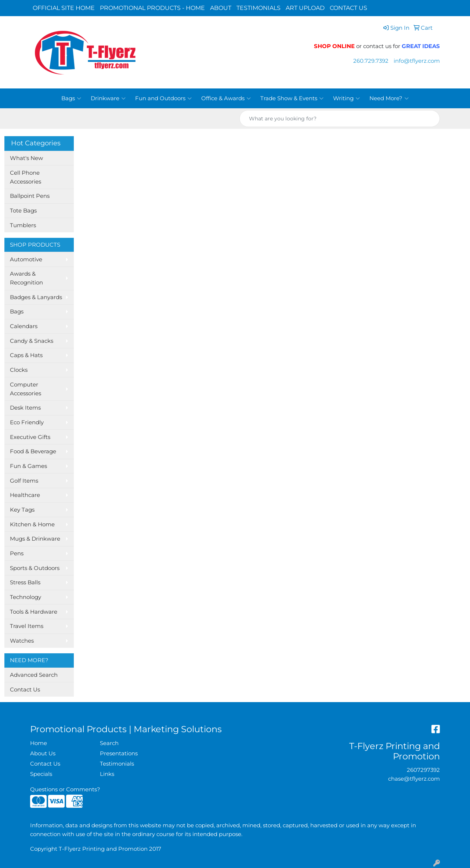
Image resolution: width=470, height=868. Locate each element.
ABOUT (221, 8)
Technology (26, 597)
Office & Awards (226, 98)
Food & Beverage (33, 451)
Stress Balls (25, 582)
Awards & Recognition (26, 278)
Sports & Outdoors (35, 568)
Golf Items (24, 481)
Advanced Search (34, 675)
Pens (17, 553)
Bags (71, 98)
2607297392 (423, 770)
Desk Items (25, 408)
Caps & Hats (26, 355)
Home (39, 743)
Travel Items (27, 626)
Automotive (26, 259)
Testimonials (117, 764)
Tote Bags (23, 211)
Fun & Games (28, 466)
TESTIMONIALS (258, 8)
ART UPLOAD (305, 8)
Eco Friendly (27, 422)
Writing (346, 98)
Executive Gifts (30, 437)
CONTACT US (348, 8)
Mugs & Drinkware (35, 539)
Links (107, 774)
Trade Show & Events (292, 98)
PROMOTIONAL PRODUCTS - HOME (152, 8)
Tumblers (23, 225)
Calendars (24, 326)
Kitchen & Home (32, 524)
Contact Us (25, 690)
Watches (22, 641)
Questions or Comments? (65, 789)
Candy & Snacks (32, 341)
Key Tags (22, 510)
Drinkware (108, 98)
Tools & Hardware (34, 612)
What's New (26, 158)
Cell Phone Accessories (26, 177)
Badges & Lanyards (36, 297)
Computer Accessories (26, 389)
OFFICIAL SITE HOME (64, 8)
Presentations (119, 753)
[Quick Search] (332, 119)
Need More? (389, 98)
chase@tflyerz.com (414, 779)
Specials (41, 774)
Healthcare (25, 495)
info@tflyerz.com (417, 61)
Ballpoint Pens (30, 196)
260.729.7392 (371, 61)
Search (109, 743)
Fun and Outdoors (163, 98)
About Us (43, 753)
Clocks (19, 370)
